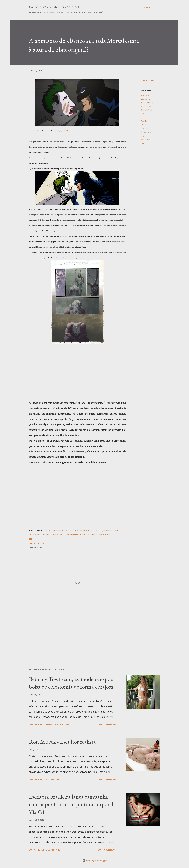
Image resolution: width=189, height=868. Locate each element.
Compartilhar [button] (148, 81)
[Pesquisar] (147, 7)
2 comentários (54, 850)
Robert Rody (146, 139)
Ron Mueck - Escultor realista (62, 742)
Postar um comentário (58, 724)
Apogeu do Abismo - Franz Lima (54, 7)
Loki (142, 136)
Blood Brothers (147, 103)
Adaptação (145, 95)
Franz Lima (37, 131)
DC (142, 117)
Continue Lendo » (107, 724)
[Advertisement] (73, 635)
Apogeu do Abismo (65, 131)
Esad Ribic (145, 121)
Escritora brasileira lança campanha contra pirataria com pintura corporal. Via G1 (72, 804)
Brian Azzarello (147, 106)
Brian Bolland (146, 110)
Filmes (143, 125)
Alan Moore (145, 99)
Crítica (143, 114)
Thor (142, 143)
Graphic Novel (146, 132)
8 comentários (54, 779)
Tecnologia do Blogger (94, 861)
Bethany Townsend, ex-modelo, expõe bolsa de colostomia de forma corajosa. (72, 683)
